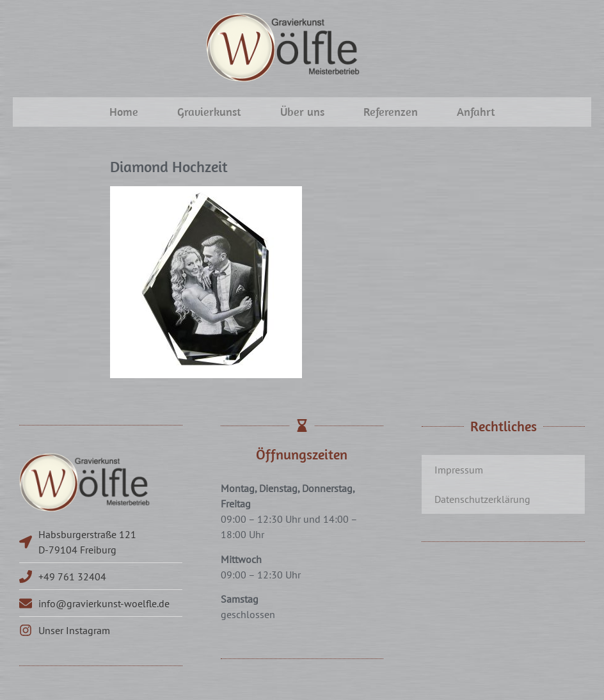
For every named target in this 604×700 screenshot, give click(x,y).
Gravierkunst (209, 112)
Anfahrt (476, 112)
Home (124, 112)
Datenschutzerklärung (482, 499)
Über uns (302, 112)
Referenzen (391, 112)
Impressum (459, 470)
